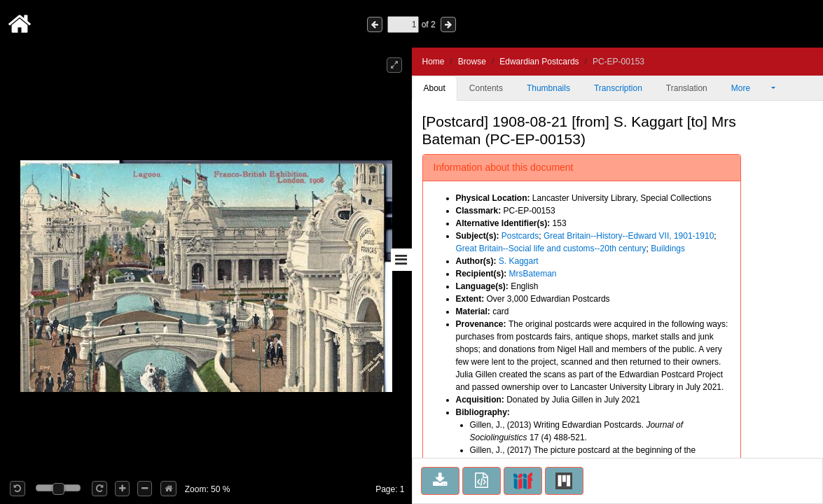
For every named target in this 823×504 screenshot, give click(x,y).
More (750, 88)
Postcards (520, 236)
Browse (472, 62)
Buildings (668, 248)
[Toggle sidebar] (401, 260)
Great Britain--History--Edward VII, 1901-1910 (629, 236)
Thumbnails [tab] (548, 88)
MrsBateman (533, 274)
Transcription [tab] (618, 88)
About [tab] (435, 88)
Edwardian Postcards (539, 62)
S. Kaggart (519, 261)
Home (434, 62)
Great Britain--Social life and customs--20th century (551, 248)
